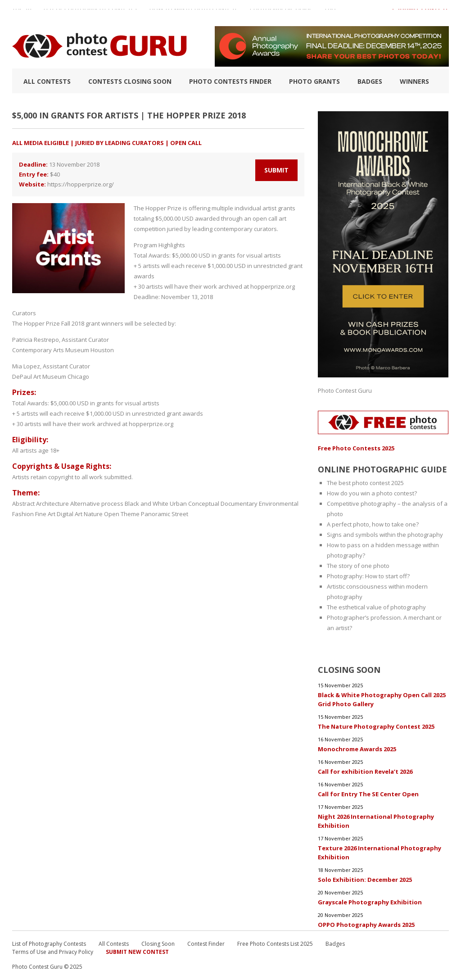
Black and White (147, 504)
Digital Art (70, 514)
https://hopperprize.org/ (81, 184)
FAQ (330, 13)
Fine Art (45, 514)
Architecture (52, 504)
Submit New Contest (137, 952)
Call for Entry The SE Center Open (368, 794)
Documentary (239, 504)
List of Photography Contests (90, 13)
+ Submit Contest (420, 13)
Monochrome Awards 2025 (357, 749)
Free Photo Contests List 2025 (275, 944)
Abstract (23, 504)
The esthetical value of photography (376, 607)
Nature (93, 514)
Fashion (23, 514)
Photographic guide (281, 13)
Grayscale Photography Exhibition (370, 902)
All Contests (47, 81)
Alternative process (97, 504)
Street (180, 514)
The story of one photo (358, 566)
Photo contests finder (230, 81)
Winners (414, 81)
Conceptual (204, 504)
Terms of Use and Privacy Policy (53, 952)
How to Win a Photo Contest (193, 13)
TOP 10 (22, 13)
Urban (178, 504)
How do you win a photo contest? (372, 493)
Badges (370, 81)
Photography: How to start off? (368, 576)
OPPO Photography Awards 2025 (366, 925)
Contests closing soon (130, 81)
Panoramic (156, 514)
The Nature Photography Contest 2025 (376, 726)
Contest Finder (206, 944)
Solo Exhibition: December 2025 (365, 880)
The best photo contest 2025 (365, 483)
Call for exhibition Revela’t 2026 (365, 771)
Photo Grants (314, 81)
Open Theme (122, 514)
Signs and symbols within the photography (385, 535)
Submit (276, 170)
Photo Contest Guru (345, 390)
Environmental (279, 504)
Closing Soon (158, 944)
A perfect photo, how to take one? (373, 524)
